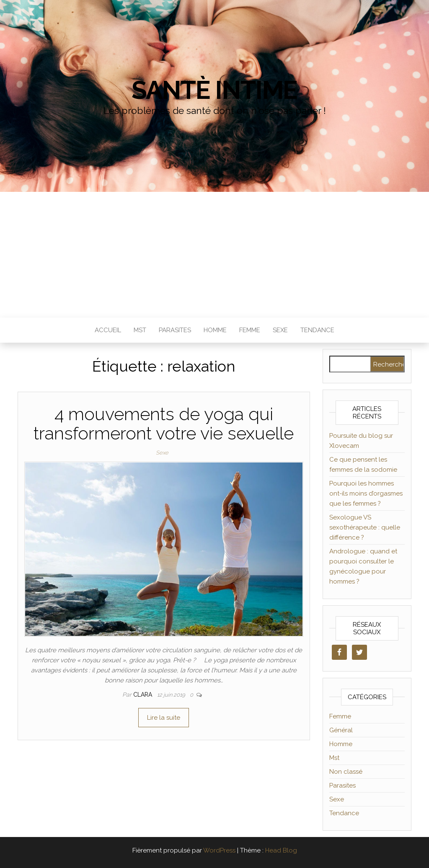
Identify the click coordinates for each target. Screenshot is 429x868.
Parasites (175, 330)
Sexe (280, 330)
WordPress (219, 850)
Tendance (317, 330)
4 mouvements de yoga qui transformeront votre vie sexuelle (164, 424)
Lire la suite (164, 718)
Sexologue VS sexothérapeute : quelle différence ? (365, 527)
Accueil (108, 330)
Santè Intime (215, 90)
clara (143, 695)
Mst (140, 330)
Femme (250, 330)
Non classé (346, 772)
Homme (215, 330)
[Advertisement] (214, 255)
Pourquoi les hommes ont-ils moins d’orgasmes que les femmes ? (366, 493)
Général (341, 730)
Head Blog (281, 850)
